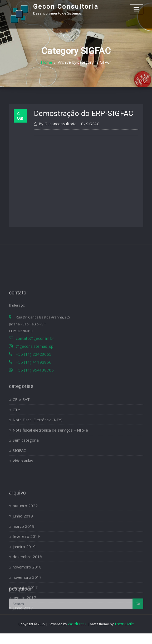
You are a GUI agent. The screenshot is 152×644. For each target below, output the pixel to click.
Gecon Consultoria (62, 6)
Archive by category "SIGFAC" (84, 62)
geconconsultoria (56, 122)
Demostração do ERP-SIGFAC (77, 113)
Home (50, 62)
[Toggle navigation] (137, 9)
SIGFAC (88, 122)
